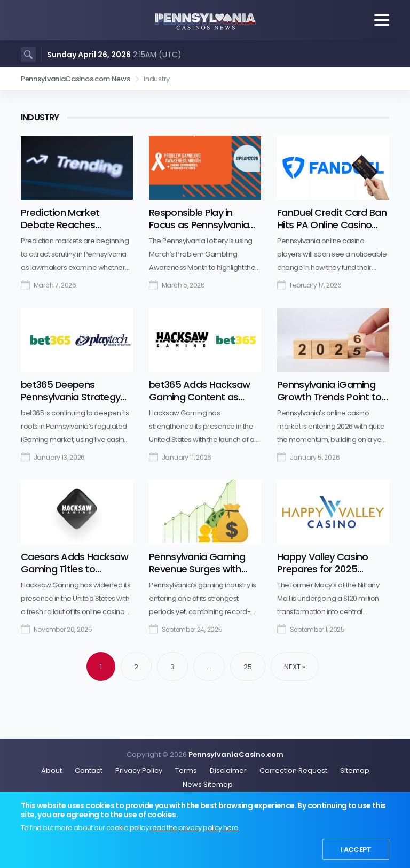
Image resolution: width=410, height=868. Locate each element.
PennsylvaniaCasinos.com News (76, 79)
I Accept (356, 850)
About (52, 770)
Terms (186, 770)
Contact (89, 770)
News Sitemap (208, 784)
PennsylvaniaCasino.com (236, 754)
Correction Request (293, 770)
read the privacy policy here (194, 828)
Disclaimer (228, 770)
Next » (295, 667)
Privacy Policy (139, 770)
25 (248, 667)
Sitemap (355, 770)
